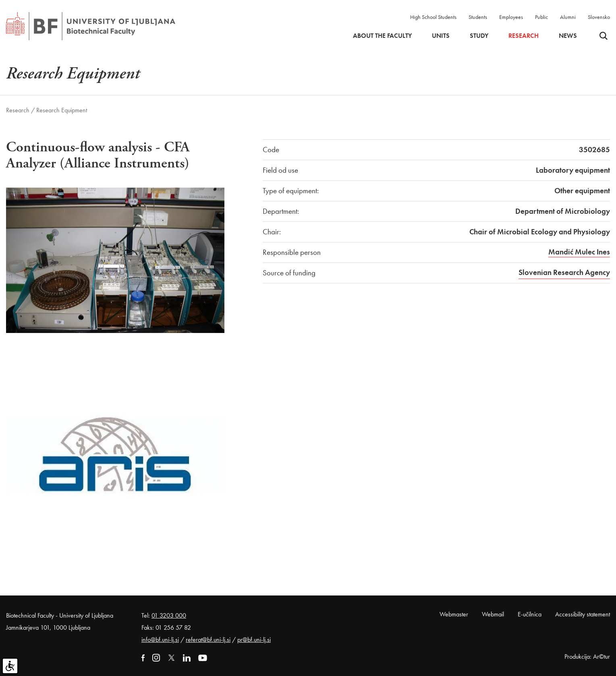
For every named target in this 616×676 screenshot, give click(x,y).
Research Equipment (62, 110)
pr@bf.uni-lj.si (254, 640)
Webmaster (454, 614)
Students (478, 17)
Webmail (493, 614)
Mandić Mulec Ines (579, 252)
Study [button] (479, 36)
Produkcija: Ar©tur (587, 656)
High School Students (433, 17)
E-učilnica (530, 614)
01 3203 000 (169, 615)
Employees (511, 17)
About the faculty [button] (382, 36)
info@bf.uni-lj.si (160, 640)
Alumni (568, 17)
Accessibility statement (583, 614)
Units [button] (441, 36)
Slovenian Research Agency (564, 272)
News (568, 36)
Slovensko (599, 17)
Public (541, 17)
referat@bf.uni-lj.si (208, 640)
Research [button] (524, 36)
